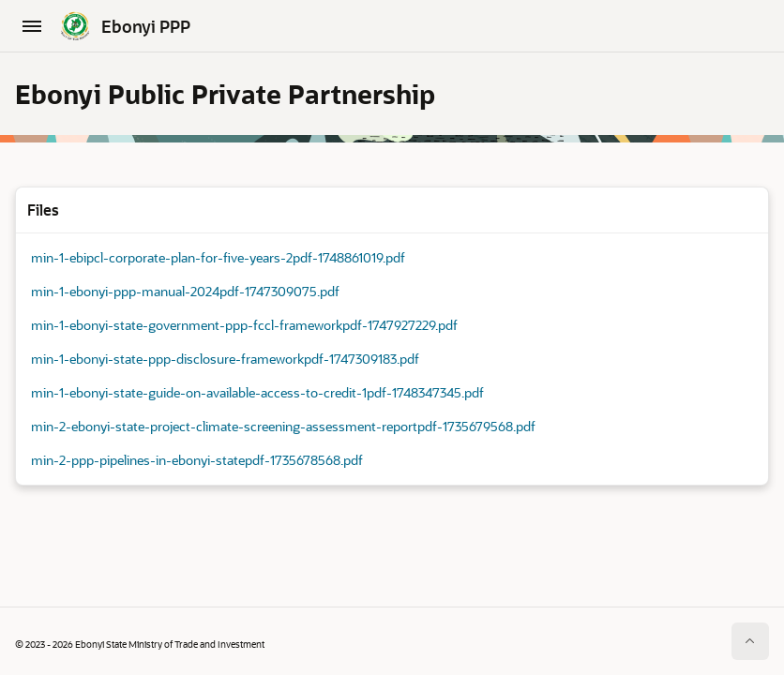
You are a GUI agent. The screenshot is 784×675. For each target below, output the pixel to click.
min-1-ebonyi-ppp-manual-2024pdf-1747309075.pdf (185, 292)
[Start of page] (750, 641)
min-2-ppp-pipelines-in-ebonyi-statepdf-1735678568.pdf (197, 461)
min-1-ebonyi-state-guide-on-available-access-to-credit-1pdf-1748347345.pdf (257, 393)
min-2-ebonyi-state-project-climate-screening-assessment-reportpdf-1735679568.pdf (283, 427)
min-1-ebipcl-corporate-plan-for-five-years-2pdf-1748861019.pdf (218, 258)
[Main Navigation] (32, 26)
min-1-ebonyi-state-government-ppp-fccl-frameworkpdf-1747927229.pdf (244, 326)
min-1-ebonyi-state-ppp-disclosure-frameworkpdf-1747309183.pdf (225, 360)
